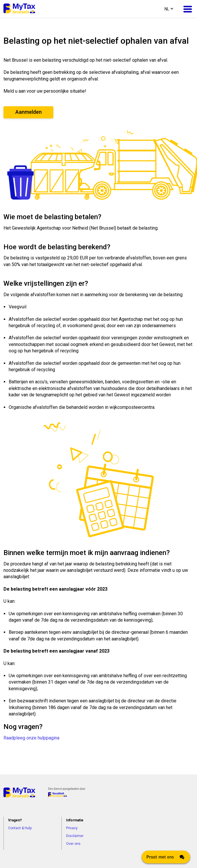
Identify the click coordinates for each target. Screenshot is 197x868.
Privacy (72, 828)
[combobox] (168, 9)
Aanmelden (29, 112)
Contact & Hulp (20, 828)
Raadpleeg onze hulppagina (31, 738)
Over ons (73, 844)
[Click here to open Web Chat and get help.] (166, 857)
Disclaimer (75, 836)
